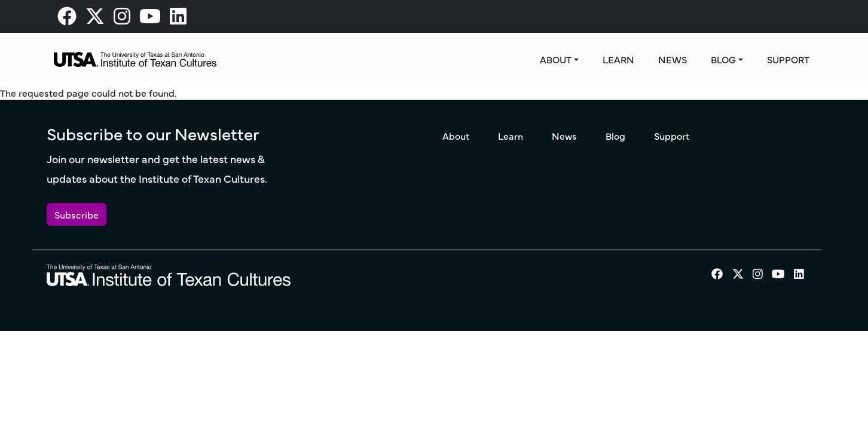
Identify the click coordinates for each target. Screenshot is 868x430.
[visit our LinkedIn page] (178, 19)
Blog (723, 59)
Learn (618, 59)
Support (788, 59)
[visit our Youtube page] (150, 19)
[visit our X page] (95, 19)
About (556, 59)
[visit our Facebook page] (67, 19)
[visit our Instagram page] (122, 19)
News (673, 59)
